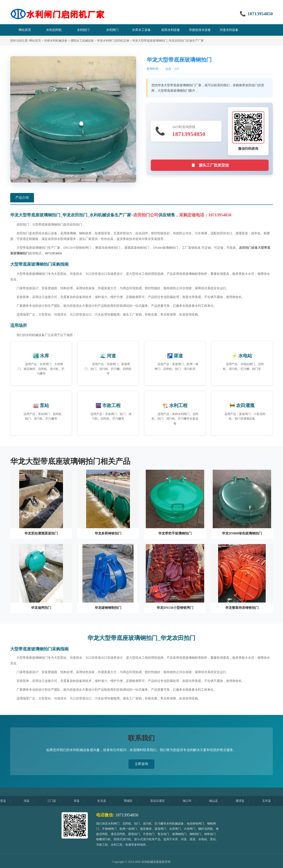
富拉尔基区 (162, 801)
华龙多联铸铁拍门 (108, 533)
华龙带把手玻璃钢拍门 (175, 533)
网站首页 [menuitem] (25, 30)
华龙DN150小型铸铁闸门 (175, 608)
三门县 (57, 801)
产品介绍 (22, 197)
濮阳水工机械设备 (82, 41)
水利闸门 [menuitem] (112, 30)
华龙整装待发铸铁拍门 (242, 608)
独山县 (218, 801)
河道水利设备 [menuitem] (229, 30)
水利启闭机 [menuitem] (54, 30)
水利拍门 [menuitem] (83, 30)
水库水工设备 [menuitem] (141, 30)
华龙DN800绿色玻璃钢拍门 (242, 533)
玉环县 (271, 801)
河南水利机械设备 (56, 41)
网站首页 (35, 41)
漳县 (31, 801)
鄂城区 (133, 801)
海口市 (192, 801)
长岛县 (107, 801)
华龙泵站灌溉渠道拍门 (41, 533)
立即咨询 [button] (141, 764)
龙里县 (6, 801)
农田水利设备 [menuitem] (171, 30)
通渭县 (245, 801)
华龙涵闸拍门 (41, 608)
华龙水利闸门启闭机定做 (113, 41)
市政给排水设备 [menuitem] (200, 30)
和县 (82, 801)
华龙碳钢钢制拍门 (108, 608)
